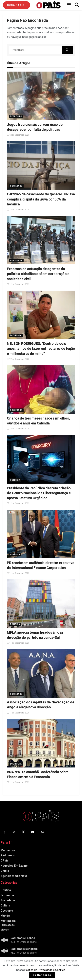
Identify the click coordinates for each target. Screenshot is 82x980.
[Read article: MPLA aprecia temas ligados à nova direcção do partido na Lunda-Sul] (41, 604)
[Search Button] (77, 5)
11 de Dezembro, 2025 (18, 573)
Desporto (16, 116)
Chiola (5, 871)
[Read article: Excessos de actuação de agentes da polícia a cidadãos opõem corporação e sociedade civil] (41, 240)
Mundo (5, 916)
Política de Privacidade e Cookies (45, 970)
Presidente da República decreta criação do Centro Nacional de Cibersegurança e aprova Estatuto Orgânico (39, 493)
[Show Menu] (69, 5)
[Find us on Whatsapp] (42, 832)
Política (15, 480)
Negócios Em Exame (14, 866)
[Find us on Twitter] (23, 832)
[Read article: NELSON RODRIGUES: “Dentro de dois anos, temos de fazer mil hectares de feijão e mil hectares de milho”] (41, 315)
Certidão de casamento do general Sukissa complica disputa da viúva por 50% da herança (41, 199)
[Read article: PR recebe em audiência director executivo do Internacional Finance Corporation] (41, 534)
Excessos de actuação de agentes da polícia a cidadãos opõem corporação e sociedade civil (38, 274)
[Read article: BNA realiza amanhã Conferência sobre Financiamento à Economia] (41, 743)
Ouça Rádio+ (17, 5)
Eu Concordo (42, 975)
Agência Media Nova (14, 876)
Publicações (8, 925)
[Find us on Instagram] (14, 832)
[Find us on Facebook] (4, 832)
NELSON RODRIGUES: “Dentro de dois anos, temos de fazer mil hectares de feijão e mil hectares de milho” (41, 348)
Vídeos (5, 930)
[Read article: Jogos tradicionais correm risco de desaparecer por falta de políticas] (41, 96)
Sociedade (16, 186)
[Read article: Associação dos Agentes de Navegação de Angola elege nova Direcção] (41, 673)
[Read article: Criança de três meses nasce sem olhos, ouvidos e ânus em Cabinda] (41, 390)
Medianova (8, 850)
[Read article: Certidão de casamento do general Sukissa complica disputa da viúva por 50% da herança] (41, 165)
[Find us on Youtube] (33, 832)
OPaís (5, 861)
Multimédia (8, 921)
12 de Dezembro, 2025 (18, 135)
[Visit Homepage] (49, 5)
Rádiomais (8, 855)
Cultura (5, 905)
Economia (16, 335)
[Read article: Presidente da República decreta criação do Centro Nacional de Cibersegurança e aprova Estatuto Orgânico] (41, 459)
